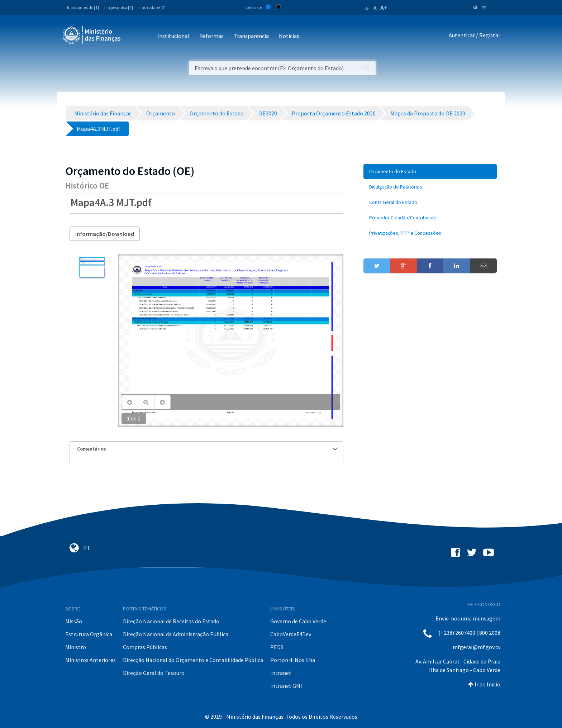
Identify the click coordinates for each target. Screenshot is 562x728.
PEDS (277, 647)
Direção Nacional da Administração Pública (176, 634)
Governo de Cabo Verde (298, 621)
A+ (384, 8)
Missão (74, 621)
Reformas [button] (211, 36)
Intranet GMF (287, 686)
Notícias (289, 36)
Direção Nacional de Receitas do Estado (171, 621)
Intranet (281, 673)
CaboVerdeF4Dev (291, 634)
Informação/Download (105, 234)
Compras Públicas (145, 647)
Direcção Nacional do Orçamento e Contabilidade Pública (193, 660)
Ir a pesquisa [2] (119, 7)
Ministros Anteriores (91, 660)
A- (368, 8)
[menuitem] (430, 172)
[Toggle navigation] (132, 36)
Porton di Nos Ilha (293, 660)
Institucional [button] (173, 36)
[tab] (206, 449)
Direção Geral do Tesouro (154, 673)
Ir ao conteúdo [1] (83, 7)
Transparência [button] (251, 36)
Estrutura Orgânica (89, 634)
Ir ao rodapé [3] (152, 7)
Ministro (76, 647)
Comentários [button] (207, 449)
